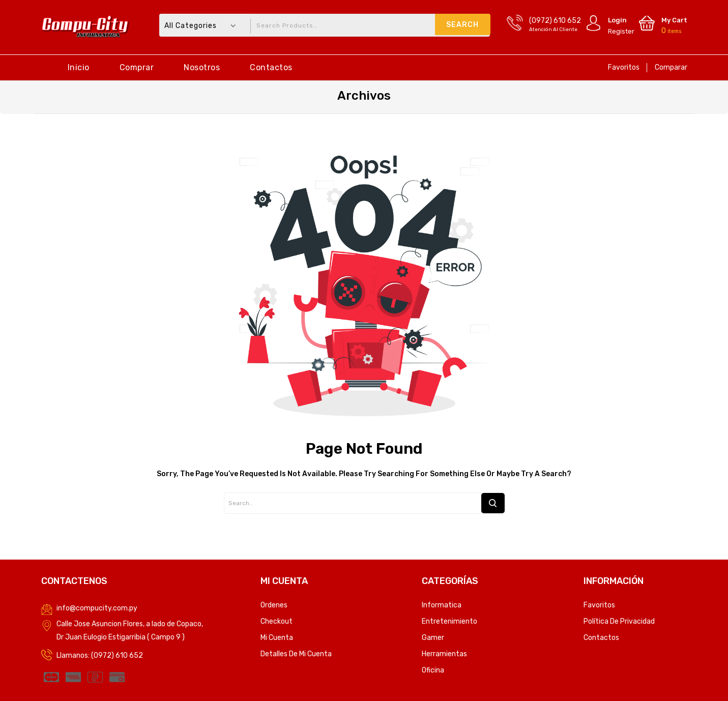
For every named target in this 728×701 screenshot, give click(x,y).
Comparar (671, 67)
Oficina (433, 670)
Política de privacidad (619, 621)
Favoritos (624, 67)
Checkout (276, 621)
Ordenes (274, 605)
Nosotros (202, 67)
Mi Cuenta (277, 638)
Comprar (137, 67)
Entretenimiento (449, 621)
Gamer (433, 638)
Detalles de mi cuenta (296, 654)
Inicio (79, 67)
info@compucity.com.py (97, 608)
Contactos (271, 67)
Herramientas (444, 654)
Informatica (442, 605)
